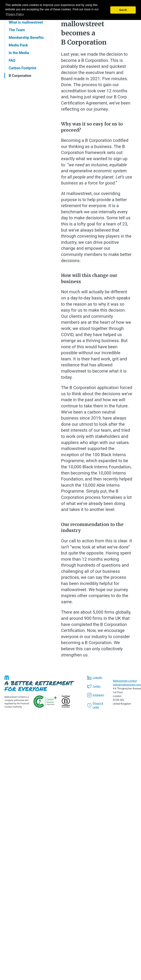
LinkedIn (95, 678)
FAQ (12, 60)
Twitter (94, 686)
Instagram (96, 695)
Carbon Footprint (23, 68)
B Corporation (20, 76)
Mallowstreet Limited (125, 681)
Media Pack (18, 45)
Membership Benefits (26, 38)
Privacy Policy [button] (15, 14)
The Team (17, 30)
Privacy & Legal (95, 705)
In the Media (19, 53)
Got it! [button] (123, 10)
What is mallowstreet (26, 22)
